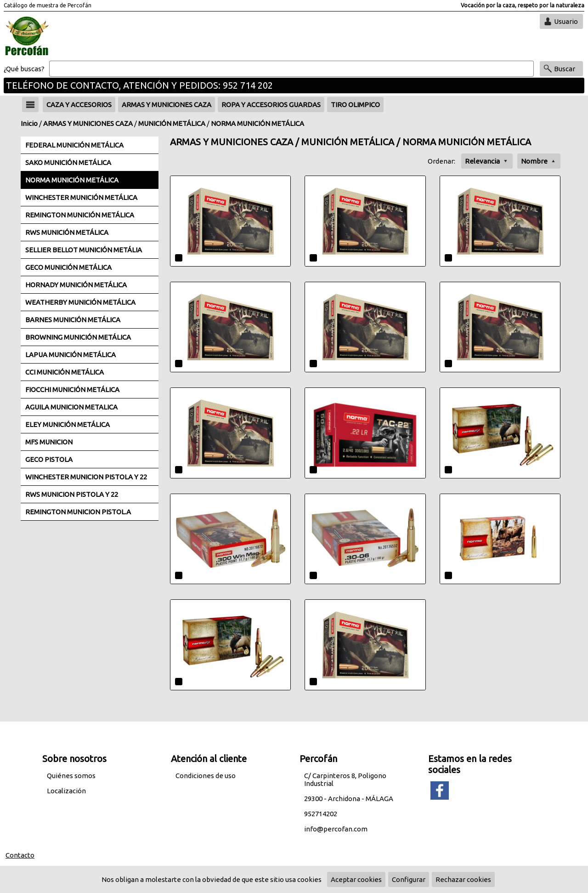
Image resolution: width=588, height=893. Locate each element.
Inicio (29, 123)
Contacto (20, 855)
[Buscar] (291, 69)
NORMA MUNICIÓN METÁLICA (257, 123)
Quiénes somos (71, 776)
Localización (66, 791)
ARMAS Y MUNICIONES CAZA (88, 123)
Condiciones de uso (206, 776)
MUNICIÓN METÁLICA (172, 123)
